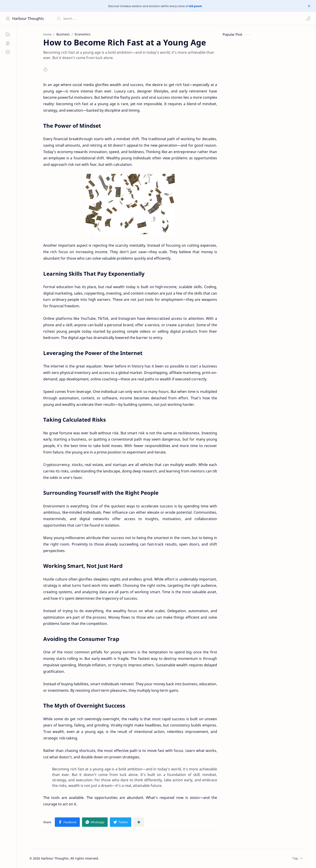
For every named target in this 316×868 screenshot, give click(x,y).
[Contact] (8, 52)
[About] (8, 43)
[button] (308, 18)
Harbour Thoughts (28, 18)
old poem (195, 6)
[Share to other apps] (139, 822)
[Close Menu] (309, 6)
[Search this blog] (92, 18)
